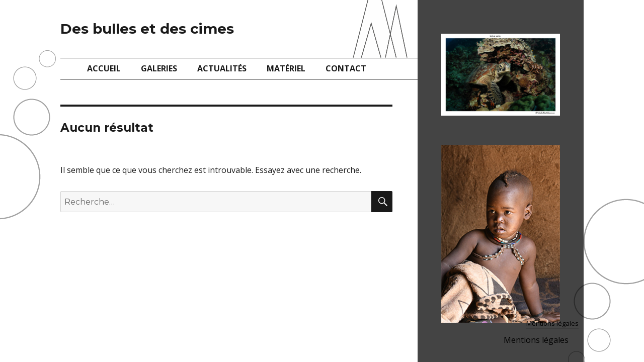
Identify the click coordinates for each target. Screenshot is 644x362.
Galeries (159, 68)
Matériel (286, 68)
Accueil (104, 68)
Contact (346, 68)
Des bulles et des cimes (147, 29)
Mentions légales (552, 323)
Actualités (222, 68)
